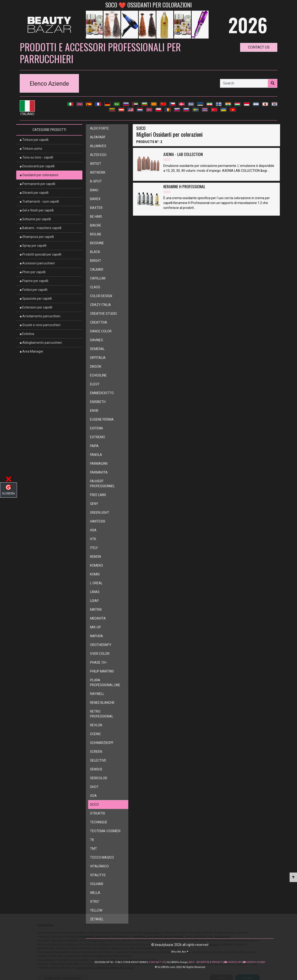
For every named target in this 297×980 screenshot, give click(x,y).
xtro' (95, 902)
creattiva (99, 322)
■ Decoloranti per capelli (37, 166)
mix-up (95, 627)
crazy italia (100, 305)
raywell (97, 694)
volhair (97, 884)
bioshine (97, 243)
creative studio (103, 314)
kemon (95, 557)
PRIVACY (217, 962)
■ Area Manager (32, 351)
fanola (96, 455)
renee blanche (102, 703)
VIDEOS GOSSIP (254, 962)
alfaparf (98, 137)
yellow (96, 910)
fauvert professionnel (102, 484)
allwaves (98, 146)
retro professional (102, 714)
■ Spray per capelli (33, 246)
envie (94, 411)
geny (94, 504)
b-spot (96, 181)
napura (97, 636)
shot (94, 787)
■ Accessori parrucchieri (37, 263)
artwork (98, 172)
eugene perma (102, 419)
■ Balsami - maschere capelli (41, 228)
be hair (96, 217)
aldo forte (99, 128)
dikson (96, 367)
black (95, 252)
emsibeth (98, 402)
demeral (97, 349)
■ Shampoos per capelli (37, 237)
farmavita (99, 472)
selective (98, 760)
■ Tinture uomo (31, 149)
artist (96, 164)
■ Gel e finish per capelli (37, 210)
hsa (93, 530)
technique (99, 822)
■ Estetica (27, 334)
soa (93, 796)
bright (96, 261)
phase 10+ (98, 662)
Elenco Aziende (49, 84)
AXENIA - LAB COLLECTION (183, 157)
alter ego (98, 155)
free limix (98, 495)
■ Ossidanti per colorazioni (39, 175)
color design (101, 296)
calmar (97, 269)
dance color (101, 331)
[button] (180, 952)
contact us (259, 47)
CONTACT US (157, 962)
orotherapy (101, 645)
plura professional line (105, 683)
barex (95, 199)
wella (95, 893)
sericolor (99, 778)
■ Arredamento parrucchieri (40, 316)
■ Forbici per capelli (34, 290)
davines (97, 340)
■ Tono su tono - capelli (36, 157)
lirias (95, 592)
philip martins (102, 671)
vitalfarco (99, 866)
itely (94, 548)
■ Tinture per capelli (34, 140)
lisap (94, 601)
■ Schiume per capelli (35, 219)
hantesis (98, 521)
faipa (94, 446)
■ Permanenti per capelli (37, 184)
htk (93, 539)
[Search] (244, 83)
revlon (96, 725)
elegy (95, 384)
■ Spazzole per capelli (36, 299)
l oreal (96, 583)
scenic (95, 734)
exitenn (96, 428)
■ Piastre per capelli (34, 281)
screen (96, 752)
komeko (97, 565)
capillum (98, 278)
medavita (98, 618)
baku (94, 190)
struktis (98, 813)
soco (94, 805)
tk (92, 840)
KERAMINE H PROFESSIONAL (184, 189)
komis (95, 574)
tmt (94, 849)
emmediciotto (102, 393)
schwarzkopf (102, 743)
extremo (98, 437)
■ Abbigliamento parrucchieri (41, 343)
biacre (96, 225)
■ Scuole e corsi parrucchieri (40, 325)
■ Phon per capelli (33, 272)
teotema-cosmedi (105, 831)
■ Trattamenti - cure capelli (39, 201)
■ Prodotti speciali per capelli (40, 254)
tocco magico (102, 857)
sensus (96, 769)
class (95, 287)
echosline (98, 375)
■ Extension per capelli (36, 307)
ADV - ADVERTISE (199, 962)
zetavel (97, 919)
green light (100, 513)
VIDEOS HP (233, 962)
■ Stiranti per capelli (34, 193)
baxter (96, 208)
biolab (96, 234)
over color (100, 654)
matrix (96, 610)
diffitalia (98, 358)
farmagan (99, 464)
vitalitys (98, 875)
